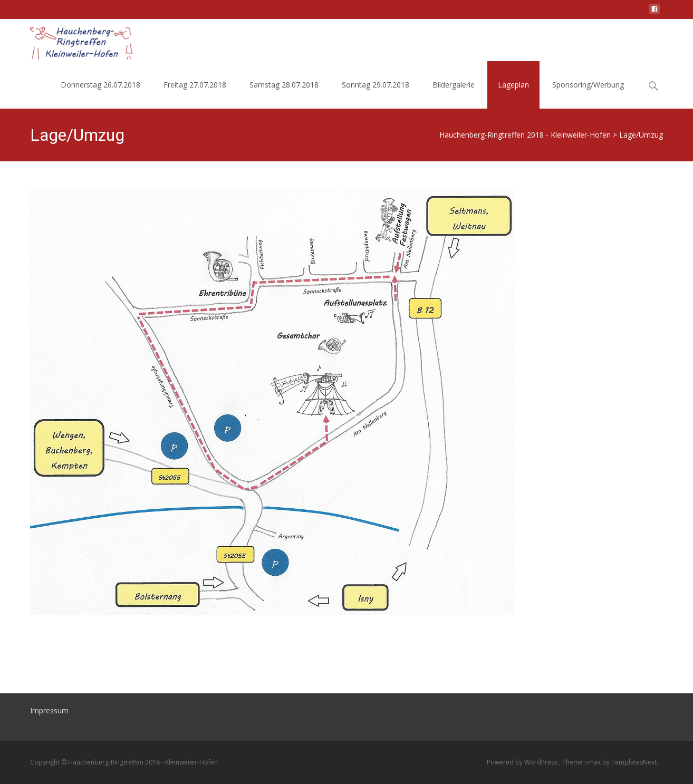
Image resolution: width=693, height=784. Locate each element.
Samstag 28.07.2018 (284, 85)
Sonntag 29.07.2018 (376, 85)
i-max (593, 762)
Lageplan (513, 85)
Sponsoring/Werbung (588, 85)
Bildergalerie (454, 85)
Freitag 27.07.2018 (195, 85)
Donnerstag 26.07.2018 (100, 85)
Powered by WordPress (523, 762)
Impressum (49, 710)
